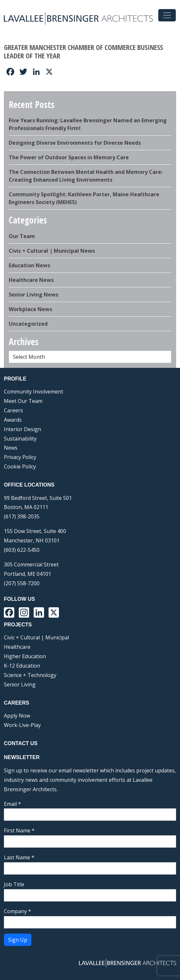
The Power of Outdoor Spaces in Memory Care (69, 157)
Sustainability (20, 439)
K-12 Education (22, 666)
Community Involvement (34, 392)
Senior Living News (34, 295)
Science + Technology (30, 675)
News (11, 448)
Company (17, 911)
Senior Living (20, 684)
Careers (13, 410)
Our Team (22, 236)
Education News (29, 265)
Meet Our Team (23, 401)
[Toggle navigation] (167, 15)
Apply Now (17, 716)
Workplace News (30, 309)
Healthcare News (31, 280)
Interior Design (22, 429)
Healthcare (17, 647)
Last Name (19, 857)
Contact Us (21, 743)
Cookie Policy (20, 466)
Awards (13, 420)
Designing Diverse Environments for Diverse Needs (75, 143)
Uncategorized (28, 324)
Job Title (14, 884)
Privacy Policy (20, 457)
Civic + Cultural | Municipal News (52, 251)
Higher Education (25, 656)
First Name (19, 830)
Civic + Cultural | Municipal (36, 637)
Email (12, 804)
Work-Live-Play (22, 725)
